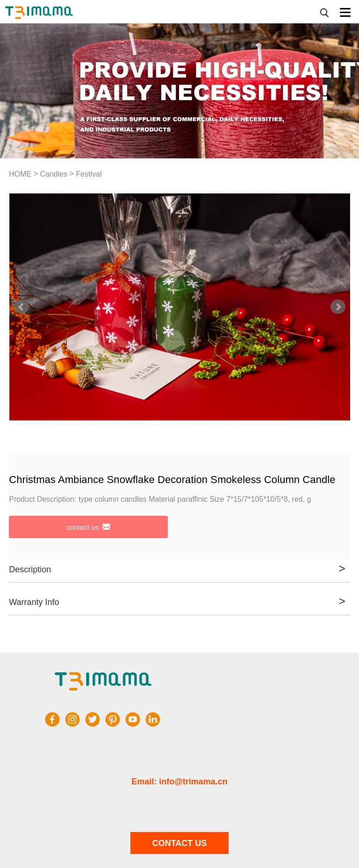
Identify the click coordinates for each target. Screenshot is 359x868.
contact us (88, 527)
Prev (22, 307)
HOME (20, 174)
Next (338, 307)
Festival (89, 174)
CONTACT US (180, 843)
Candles (54, 174)
